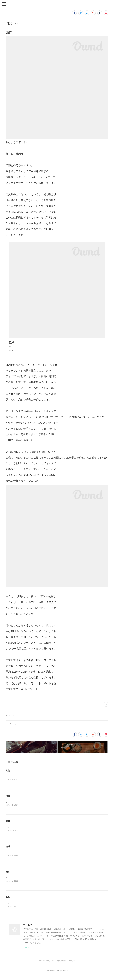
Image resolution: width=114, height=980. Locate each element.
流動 (8, 850)
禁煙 (8, 825)
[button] (4, 4)
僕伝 (8, 799)
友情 (8, 774)
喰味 (8, 876)
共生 (8, 901)
